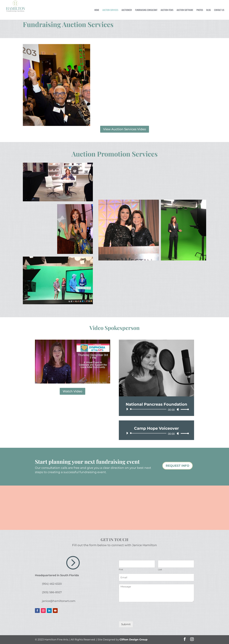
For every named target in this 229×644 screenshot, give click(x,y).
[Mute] (178, 409)
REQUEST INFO (177, 466)
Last (160, 569)
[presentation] (142, 616)
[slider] (149, 409)
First (121, 569)
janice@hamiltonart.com (59, 601)
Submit (126, 624)
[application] (156, 409)
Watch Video (72, 391)
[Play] (127, 409)
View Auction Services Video (125, 129)
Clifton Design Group (134, 640)
